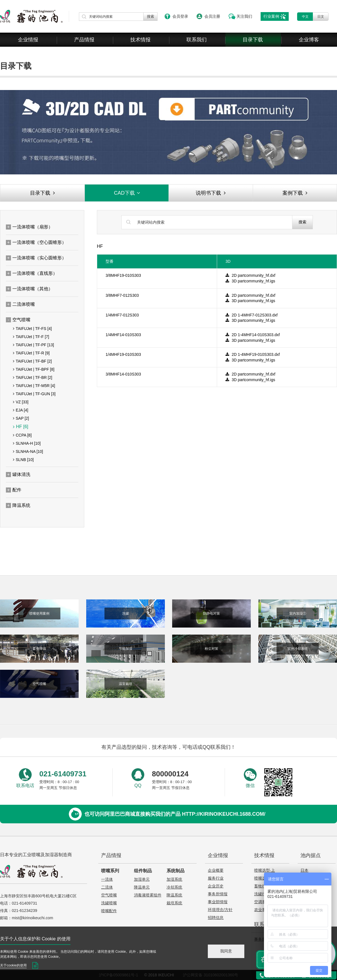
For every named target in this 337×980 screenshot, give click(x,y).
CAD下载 (127, 193)
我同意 (226, 951)
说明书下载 (211, 193)
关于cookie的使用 (13, 965)
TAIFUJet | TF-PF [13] (33, 345)
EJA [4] (21, 410)
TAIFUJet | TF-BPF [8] (34, 369)
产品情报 (84, 40)
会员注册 (212, 16)
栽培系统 (174, 903)
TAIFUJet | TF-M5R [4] (34, 386)
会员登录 (180, 16)
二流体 (107, 887)
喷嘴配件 (109, 911)
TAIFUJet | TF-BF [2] (32, 361)
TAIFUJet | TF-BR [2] (33, 377)
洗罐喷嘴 (109, 903)
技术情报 (140, 40)
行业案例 (271, 16)
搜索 (302, 222)
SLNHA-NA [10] (28, 451)
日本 (304, 870)
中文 (305, 17)
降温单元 (142, 887)
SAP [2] (21, 418)
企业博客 (309, 40)
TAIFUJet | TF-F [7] (31, 337)
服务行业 (216, 878)
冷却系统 (174, 887)
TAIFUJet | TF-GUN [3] (34, 394)
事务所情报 (218, 894)
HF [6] (21, 427)
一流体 (107, 879)
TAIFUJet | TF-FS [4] (32, 329)
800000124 (170, 774)
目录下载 (253, 40)
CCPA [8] (22, 435)
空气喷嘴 (109, 895)
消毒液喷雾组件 (148, 895)
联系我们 (197, 40)
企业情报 (28, 40)
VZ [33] (21, 402)
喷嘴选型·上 (265, 870)
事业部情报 (218, 902)
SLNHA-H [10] (27, 443)
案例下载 (295, 193)
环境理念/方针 (220, 910)
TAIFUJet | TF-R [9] (31, 353)
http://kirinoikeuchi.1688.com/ (224, 814)
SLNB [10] (23, 460)
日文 (321, 17)
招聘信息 (216, 918)
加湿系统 (174, 879)
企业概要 (216, 870)
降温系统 (174, 895)
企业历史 (216, 886)
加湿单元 (142, 879)
